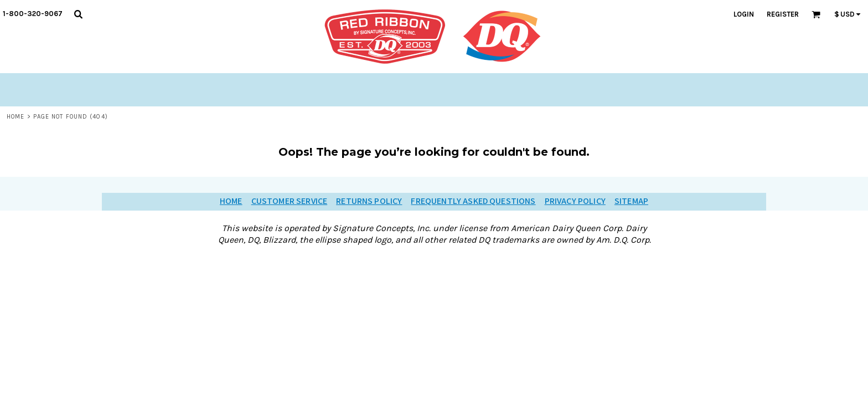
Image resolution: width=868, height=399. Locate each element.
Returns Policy (369, 201)
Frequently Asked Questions (473, 201)
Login (744, 14)
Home (15, 117)
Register (783, 14)
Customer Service (290, 201)
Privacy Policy (575, 201)
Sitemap (631, 201)
